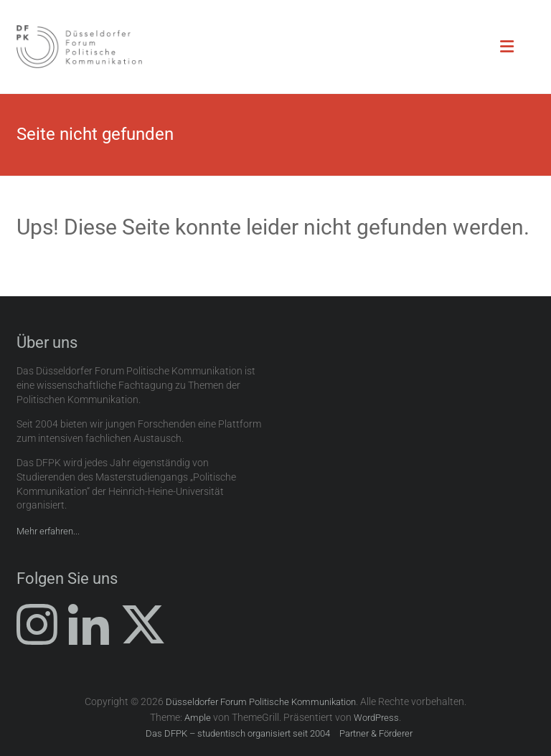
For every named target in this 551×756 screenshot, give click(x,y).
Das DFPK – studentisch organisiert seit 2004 (238, 733)
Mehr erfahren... (48, 531)
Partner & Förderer (376, 733)
